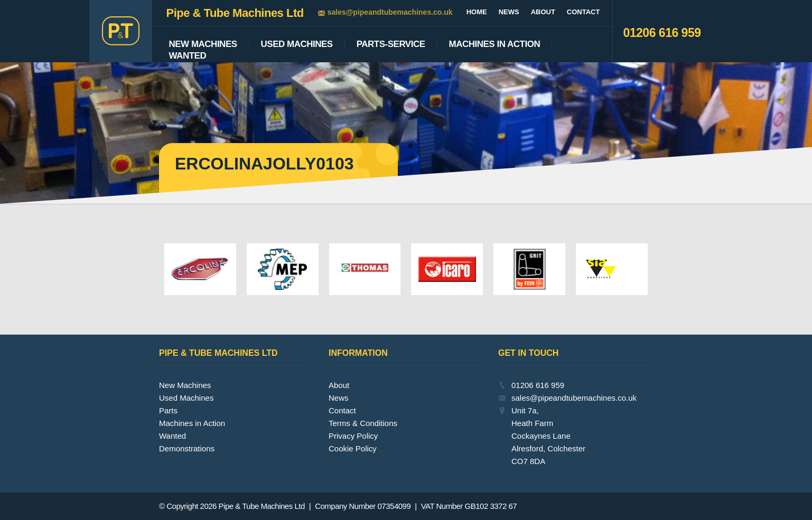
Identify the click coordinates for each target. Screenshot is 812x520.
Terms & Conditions (363, 423)
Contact (584, 12)
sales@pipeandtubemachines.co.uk (390, 12)
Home (477, 12)
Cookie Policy (353, 448)
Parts (168, 410)
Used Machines (297, 44)
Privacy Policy (353, 436)
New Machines (203, 44)
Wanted (188, 56)
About (543, 12)
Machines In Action (495, 44)
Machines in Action (192, 423)
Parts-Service (391, 44)
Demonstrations (187, 448)
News (509, 12)
